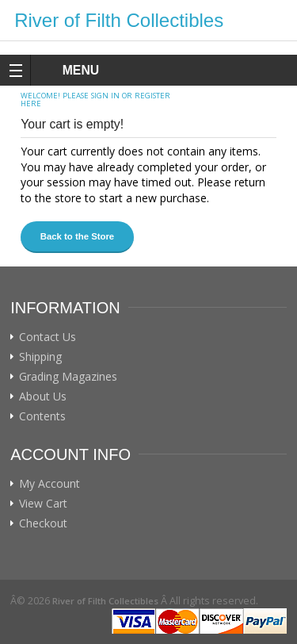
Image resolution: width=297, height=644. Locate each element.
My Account (49, 484)
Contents (42, 416)
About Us (43, 397)
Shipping (40, 357)
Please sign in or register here (95, 100)
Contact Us (48, 337)
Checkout (43, 523)
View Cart (43, 504)
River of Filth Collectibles (119, 20)
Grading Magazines (68, 377)
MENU (66, 70)
